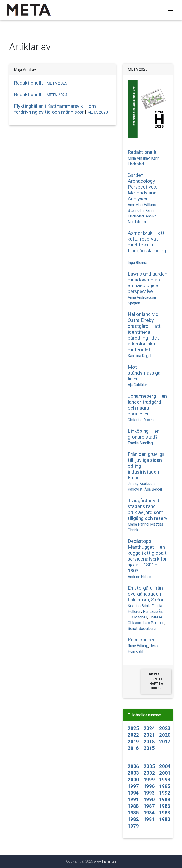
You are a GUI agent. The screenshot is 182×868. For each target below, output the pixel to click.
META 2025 (57, 83)
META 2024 (57, 95)
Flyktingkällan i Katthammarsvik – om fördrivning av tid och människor (55, 109)
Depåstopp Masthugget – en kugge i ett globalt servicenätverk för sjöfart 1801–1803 (147, 556)
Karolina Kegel (139, 356)
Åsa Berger (153, 489)
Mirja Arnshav (139, 158)
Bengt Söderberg (142, 628)
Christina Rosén (141, 420)
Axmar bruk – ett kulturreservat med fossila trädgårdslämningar (147, 245)
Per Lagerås (153, 611)
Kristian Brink (139, 606)
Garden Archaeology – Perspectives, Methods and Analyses (144, 187)
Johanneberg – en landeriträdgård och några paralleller (147, 405)
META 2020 (98, 112)
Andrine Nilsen (139, 577)
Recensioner (141, 640)
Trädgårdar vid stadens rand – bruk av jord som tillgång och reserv (148, 509)
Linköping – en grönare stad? (144, 434)
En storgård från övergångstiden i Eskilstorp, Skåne (146, 594)
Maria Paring (138, 524)
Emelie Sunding (140, 443)
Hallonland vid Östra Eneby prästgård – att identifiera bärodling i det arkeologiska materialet (144, 332)
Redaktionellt (28, 83)
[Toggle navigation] (171, 11)
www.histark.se (105, 861)
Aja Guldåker (138, 385)
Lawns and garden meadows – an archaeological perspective (148, 283)
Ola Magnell (137, 617)
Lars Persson (153, 623)
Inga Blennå (137, 263)
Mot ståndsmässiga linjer (144, 373)
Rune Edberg (138, 646)
